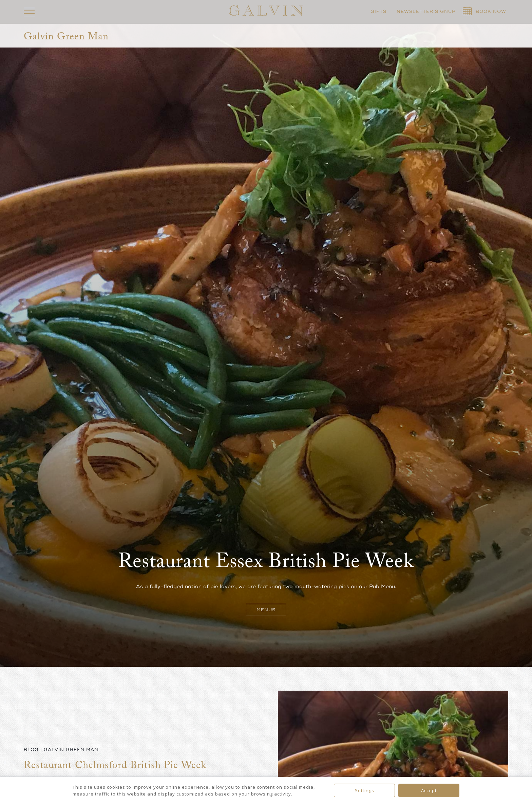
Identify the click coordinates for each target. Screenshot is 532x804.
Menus (266, 610)
